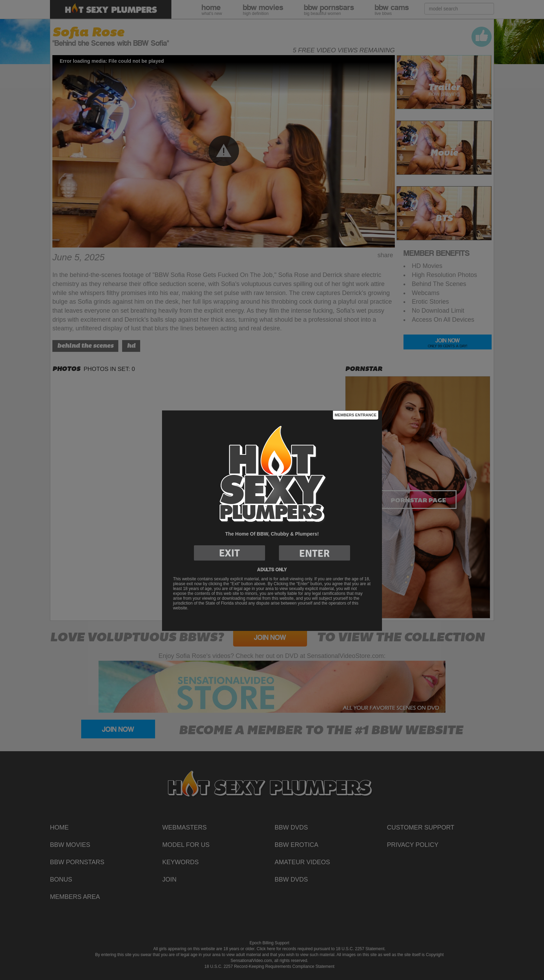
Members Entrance (356, 415)
